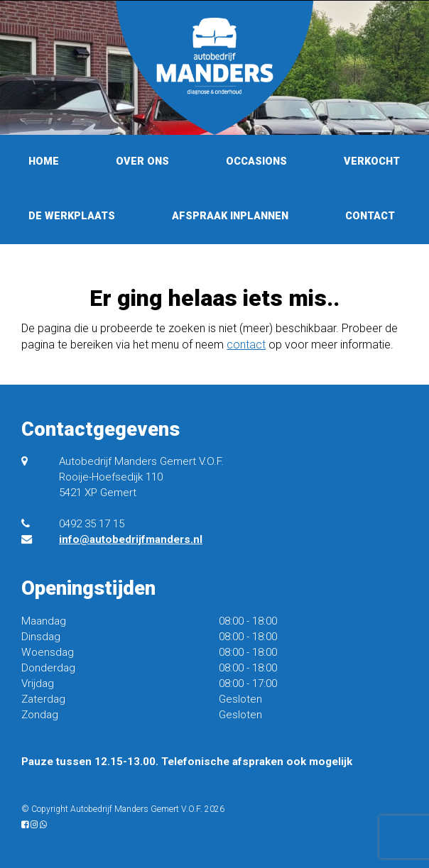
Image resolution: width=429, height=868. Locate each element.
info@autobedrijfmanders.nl (131, 539)
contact (246, 345)
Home (44, 161)
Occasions (256, 161)
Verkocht (372, 161)
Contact (370, 216)
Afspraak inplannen (230, 216)
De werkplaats (72, 216)
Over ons (142, 161)
